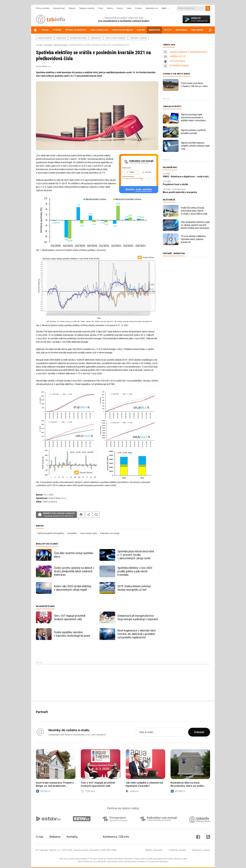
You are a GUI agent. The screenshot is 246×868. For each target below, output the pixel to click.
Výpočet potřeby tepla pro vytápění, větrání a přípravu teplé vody (195, 146)
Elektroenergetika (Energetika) (51, 533)
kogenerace (61, 38)
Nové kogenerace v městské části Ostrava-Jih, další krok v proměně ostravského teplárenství (137, 634)
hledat (96, 515)
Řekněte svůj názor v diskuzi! (59, 515)
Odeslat (199, 732)
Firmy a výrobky (43, 8)
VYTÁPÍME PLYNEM (179, 66)
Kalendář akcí (59, 8)
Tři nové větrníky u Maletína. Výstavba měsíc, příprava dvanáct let (193, 239)
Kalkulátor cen (152, 8)
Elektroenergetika (61, 45)
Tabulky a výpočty (87, 8)
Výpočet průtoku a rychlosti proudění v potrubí (193, 132)
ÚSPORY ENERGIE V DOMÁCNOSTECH (188, 52)
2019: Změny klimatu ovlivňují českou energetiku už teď (134, 588)
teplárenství (96, 38)
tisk (81, 515)
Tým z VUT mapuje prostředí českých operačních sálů (70, 617)
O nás (40, 837)
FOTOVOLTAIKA (177, 61)
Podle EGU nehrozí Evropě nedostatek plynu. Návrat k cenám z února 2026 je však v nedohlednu (194, 211)
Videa (129, 8)
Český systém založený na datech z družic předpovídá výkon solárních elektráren (74, 571)
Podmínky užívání (177, 850)
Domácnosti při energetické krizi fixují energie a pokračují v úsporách (138, 617)
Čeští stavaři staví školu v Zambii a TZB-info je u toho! (194, 85)
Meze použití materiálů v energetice (180, 192)
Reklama (55, 837)
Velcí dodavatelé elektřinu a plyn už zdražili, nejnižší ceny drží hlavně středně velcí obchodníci (195, 225)
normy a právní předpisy (115, 38)
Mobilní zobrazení (154, 850)
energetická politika (79, 38)
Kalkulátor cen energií (110, 533)
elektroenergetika (45, 38)
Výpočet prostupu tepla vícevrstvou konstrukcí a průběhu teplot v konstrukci (193, 117)
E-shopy (138, 8)
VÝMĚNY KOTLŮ (178, 56)
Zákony (110, 8)
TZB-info (39, 45)
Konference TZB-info (116, 837)
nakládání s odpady (138, 38)
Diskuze (72, 8)
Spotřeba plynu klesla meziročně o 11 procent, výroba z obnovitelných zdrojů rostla (136, 555)
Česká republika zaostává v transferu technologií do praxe (72, 634)
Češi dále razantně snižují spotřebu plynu (74, 555)
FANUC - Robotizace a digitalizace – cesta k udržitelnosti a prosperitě (187, 177)
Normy (120, 8)
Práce (100, 8)
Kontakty (72, 837)
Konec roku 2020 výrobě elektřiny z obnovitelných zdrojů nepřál (73, 588)
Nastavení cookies (201, 850)
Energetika (48, 45)
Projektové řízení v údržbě (175, 184)
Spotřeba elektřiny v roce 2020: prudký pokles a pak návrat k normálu (135, 571)
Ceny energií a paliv (88, 533)
